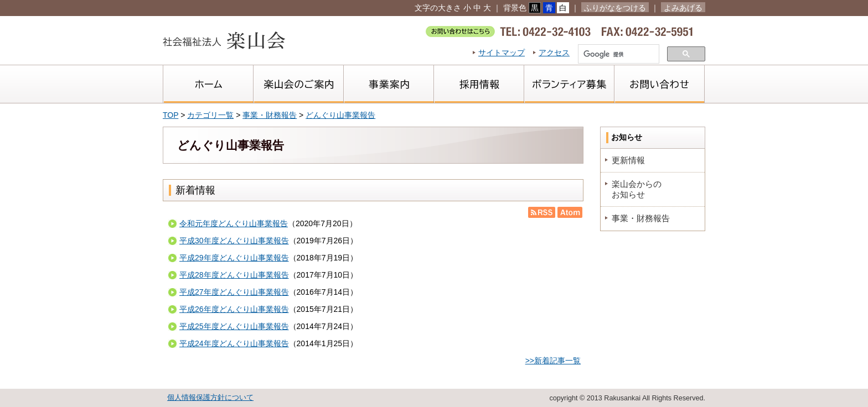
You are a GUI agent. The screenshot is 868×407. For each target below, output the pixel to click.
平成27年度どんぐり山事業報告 (234, 292)
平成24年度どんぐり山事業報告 (234, 343)
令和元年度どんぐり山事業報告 (234, 223)
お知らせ (627, 137)
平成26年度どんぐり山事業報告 (234, 309)
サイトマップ (502, 53)
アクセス (554, 53)
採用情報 (479, 84)
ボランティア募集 (569, 84)
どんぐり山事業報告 (340, 115)
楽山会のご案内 (298, 84)
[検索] (618, 55)
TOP (170, 115)
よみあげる (683, 8)
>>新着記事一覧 (553, 361)
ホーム (208, 84)
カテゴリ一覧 (210, 115)
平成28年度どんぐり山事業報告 (234, 275)
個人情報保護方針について (210, 398)
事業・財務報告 (270, 115)
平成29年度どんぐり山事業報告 (234, 258)
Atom (569, 212)
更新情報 (628, 160)
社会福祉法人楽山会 (224, 40)
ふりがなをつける (615, 8)
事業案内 (388, 84)
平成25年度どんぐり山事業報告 (234, 326)
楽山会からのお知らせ (637, 189)
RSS (542, 212)
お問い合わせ (659, 84)
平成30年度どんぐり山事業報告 (234, 241)
